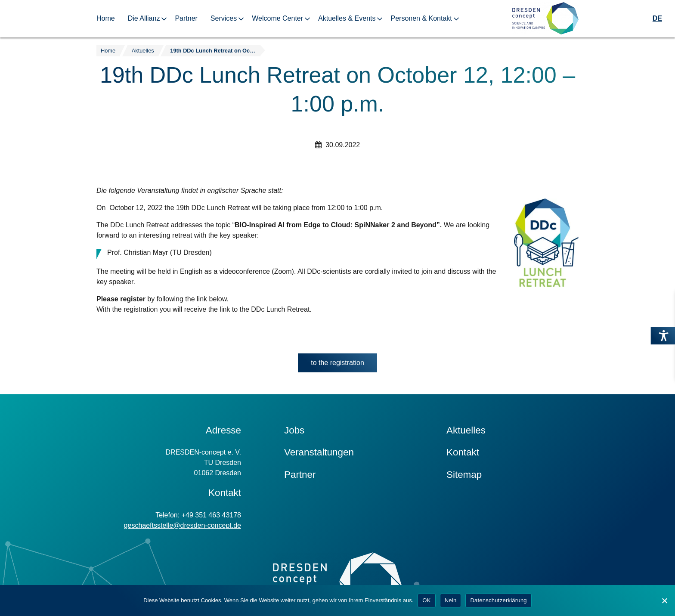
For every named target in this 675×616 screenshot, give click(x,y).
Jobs (294, 430)
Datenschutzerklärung (498, 600)
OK (426, 600)
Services (224, 18)
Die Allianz (144, 18)
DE (657, 18)
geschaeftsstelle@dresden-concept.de (183, 525)
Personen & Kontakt (421, 18)
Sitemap (464, 475)
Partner (186, 18)
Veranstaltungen (319, 452)
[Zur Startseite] (545, 19)
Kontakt (463, 452)
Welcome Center (277, 18)
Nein (451, 600)
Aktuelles (466, 430)
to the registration (344, 365)
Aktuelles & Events (347, 18)
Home (106, 18)
